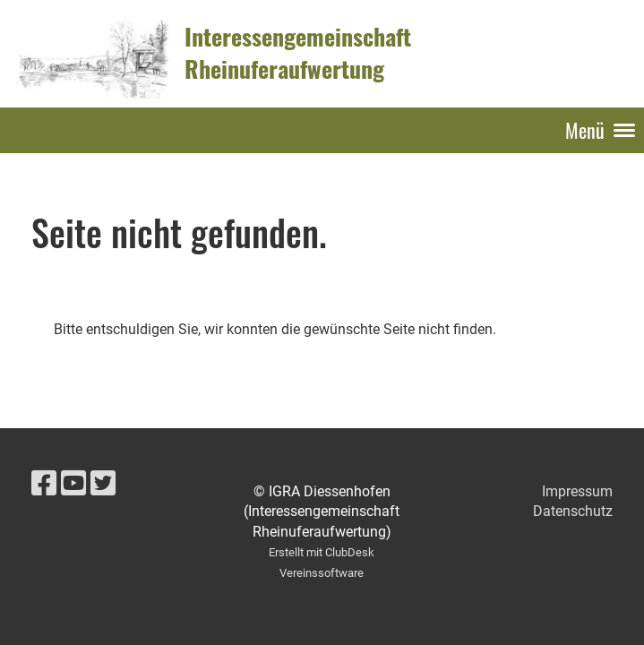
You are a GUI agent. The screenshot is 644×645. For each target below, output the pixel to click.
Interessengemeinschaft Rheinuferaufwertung (298, 53)
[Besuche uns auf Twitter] (103, 484)
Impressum (577, 491)
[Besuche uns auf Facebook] (44, 484)
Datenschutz (573, 511)
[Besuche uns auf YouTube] (73, 484)
